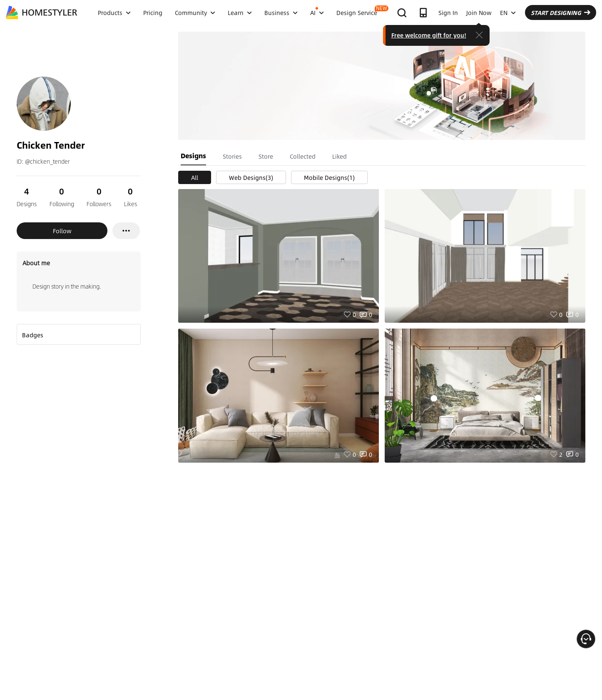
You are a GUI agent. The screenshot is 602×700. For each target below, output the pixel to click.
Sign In (448, 12)
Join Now (479, 12)
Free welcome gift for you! (429, 35)
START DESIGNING (561, 12)
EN (508, 12)
